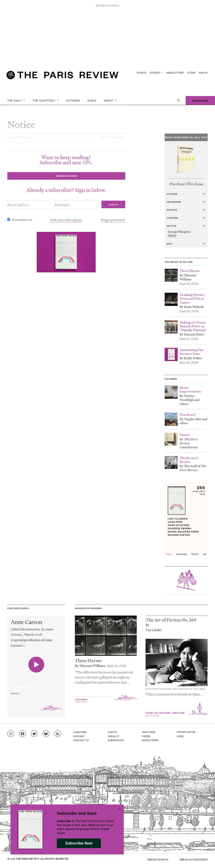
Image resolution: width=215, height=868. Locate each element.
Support (79, 736)
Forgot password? (113, 220)
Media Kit (114, 736)
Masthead (149, 732)
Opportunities (186, 732)
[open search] (179, 100)
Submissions (116, 740)
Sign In (203, 73)
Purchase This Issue (186, 184)
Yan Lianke (154, 630)
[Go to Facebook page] (22, 734)
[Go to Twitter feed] (34, 734)
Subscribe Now (79, 843)
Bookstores (150, 740)
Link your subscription (66, 220)
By (147, 625)
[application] (36, 685)
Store (191, 73)
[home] (62, 77)
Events (142, 73)
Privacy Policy (158, 860)
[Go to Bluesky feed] (46, 734)
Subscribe (200, 100)
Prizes (146, 736)
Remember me (22, 220)
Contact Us (81, 740)
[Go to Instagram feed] (11, 734)
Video (180, 736)
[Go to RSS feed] (58, 734)
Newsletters (175, 73)
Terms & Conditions (193, 860)
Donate (156, 73)
